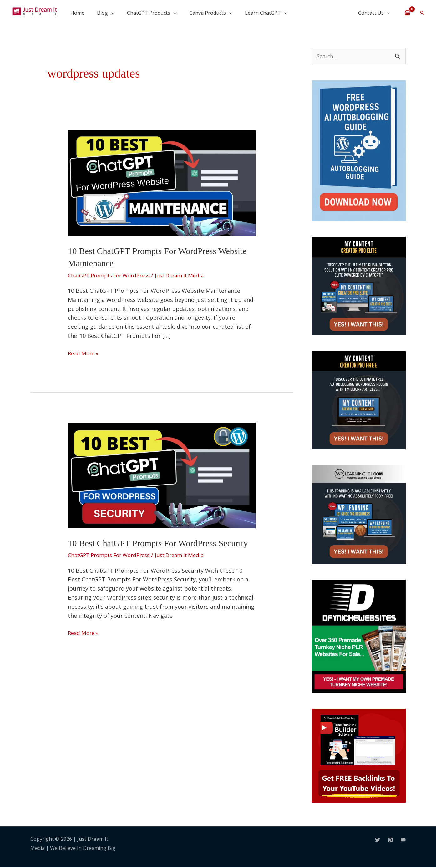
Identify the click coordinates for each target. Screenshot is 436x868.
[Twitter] (378, 840)
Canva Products (208, 13)
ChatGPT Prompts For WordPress (113, 275)
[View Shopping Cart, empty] (407, 13)
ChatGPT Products (149, 13)
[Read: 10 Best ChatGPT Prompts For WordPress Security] (162, 474)
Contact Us (371, 13)
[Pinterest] (390, 840)
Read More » (84, 352)
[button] (422, 13)
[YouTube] (403, 840)
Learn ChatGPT (263, 13)
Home (77, 13)
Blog (102, 13)
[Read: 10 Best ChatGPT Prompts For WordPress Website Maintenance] (162, 183)
